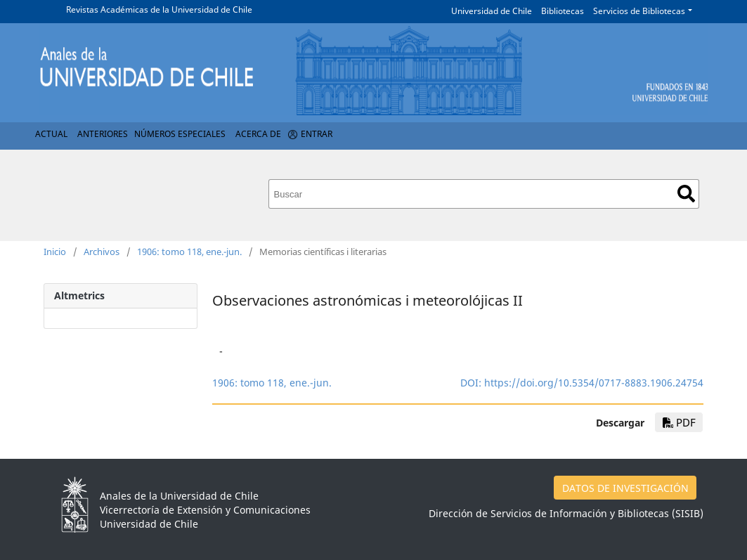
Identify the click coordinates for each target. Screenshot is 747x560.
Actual (51, 134)
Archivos (102, 252)
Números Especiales (180, 134)
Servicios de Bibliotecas (639, 11)
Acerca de (258, 134)
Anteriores (103, 134)
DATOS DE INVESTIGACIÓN (625, 488)
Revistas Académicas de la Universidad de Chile (159, 9)
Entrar (317, 134)
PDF (679, 422)
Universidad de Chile (492, 11)
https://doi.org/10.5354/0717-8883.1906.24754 (594, 383)
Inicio (55, 252)
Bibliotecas (563, 11)
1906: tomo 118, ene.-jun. (189, 252)
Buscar (686, 194)
